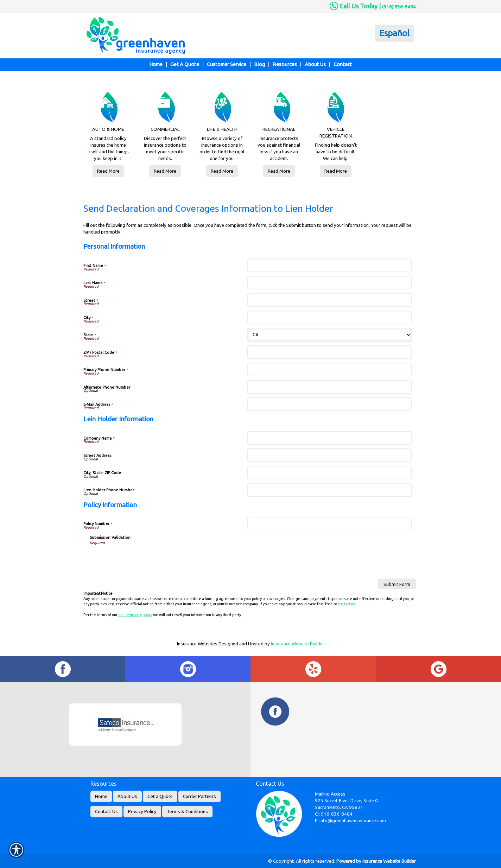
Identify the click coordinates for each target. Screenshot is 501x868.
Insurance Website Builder (298, 644)
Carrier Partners (199, 796)
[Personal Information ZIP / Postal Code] (329, 352)
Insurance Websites (197, 644)
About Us (127, 796)
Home (101, 796)
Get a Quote (160, 796)
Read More (108, 171)
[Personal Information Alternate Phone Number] (329, 387)
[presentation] (143, 560)
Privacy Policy (142, 812)
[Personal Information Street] (329, 300)
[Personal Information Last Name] (329, 283)
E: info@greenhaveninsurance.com (350, 821)
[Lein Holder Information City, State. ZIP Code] (329, 473)
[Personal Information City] (329, 317)
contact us (346, 604)
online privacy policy (135, 615)
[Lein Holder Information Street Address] (329, 455)
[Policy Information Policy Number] (329, 524)
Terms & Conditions (187, 812)
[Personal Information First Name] (329, 265)
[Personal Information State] (329, 335)
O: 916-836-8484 (334, 814)
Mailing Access (330, 794)
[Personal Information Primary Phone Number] (329, 369)
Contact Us (106, 812)
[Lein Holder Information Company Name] (329, 438)
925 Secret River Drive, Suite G (347, 801)
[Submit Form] (397, 584)
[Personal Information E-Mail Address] (329, 404)
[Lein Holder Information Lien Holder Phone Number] (329, 490)
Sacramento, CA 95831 (339, 807)
